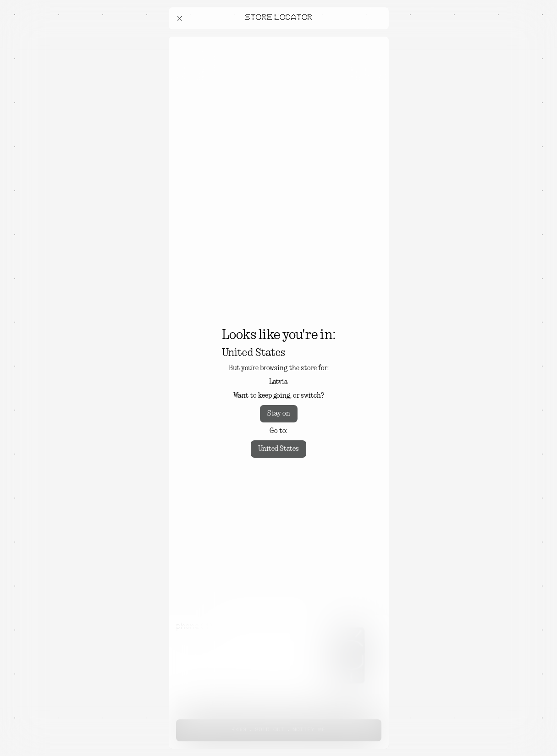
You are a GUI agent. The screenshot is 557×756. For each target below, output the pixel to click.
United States (278, 449)
